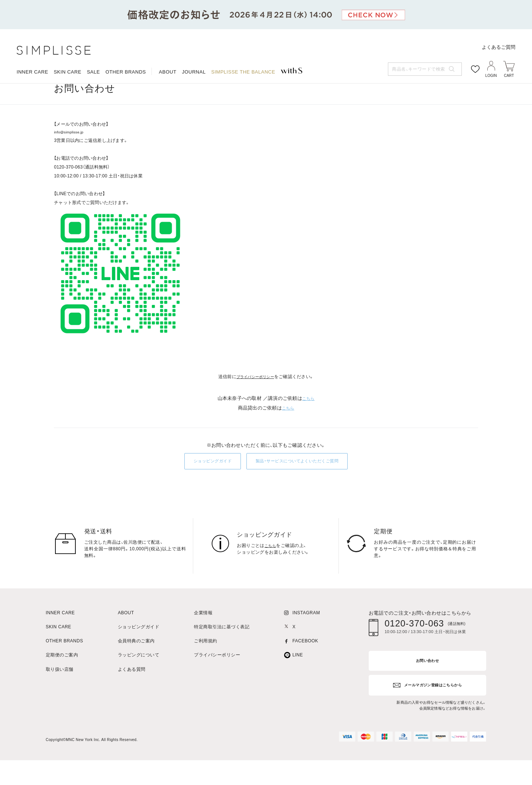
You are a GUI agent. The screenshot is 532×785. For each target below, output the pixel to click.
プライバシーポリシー (255, 401)
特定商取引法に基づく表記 (222, 653)
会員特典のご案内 (136, 667)
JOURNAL (194, 72)
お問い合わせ (87, 93)
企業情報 (203, 638)
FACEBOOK (305, 667)
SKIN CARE (67, 72)
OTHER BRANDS (126, 72)
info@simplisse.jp (72, 156)
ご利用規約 (205, 667)
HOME (60, 93)
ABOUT (168, 72)
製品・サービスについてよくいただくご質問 (302, 486)
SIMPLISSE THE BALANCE (243, 72)
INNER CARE (32, 72)
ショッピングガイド (202, 486)
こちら (308, 423)
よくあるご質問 (499, 47)
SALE (93, 72)
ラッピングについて (139, 681)
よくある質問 (132, 695)
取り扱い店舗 (60, 695)
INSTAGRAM (306, 638)
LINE (298, 681)
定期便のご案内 (62, 681)
